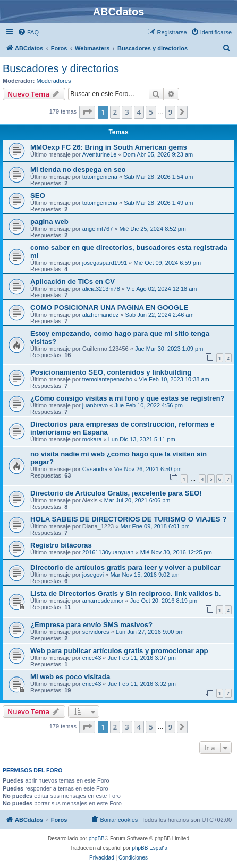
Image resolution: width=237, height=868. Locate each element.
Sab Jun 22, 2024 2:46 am (160, 315)
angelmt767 (98, 229)
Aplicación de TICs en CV (73, 281)
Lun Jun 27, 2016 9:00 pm (150, 632)
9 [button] (170, 112)
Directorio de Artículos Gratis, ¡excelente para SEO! (116, 493)
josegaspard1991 (105, 263)
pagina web (49, 222)
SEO (38, 196)
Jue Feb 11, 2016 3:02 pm (142, 684)
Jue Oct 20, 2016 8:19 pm (164, 601)
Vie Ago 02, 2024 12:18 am (162, 289)
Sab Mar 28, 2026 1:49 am (158, 203)
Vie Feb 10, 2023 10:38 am (174, 379)
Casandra (95, 469)
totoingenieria (100, 177)
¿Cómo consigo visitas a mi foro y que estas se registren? (128, 398)
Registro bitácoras (61, 545)
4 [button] (139, 112)
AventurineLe (100, 154)
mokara (92, 439)
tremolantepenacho (107, 379)
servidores (96, 632)
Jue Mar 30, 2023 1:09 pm (169, 349)
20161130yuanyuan (108, 552)
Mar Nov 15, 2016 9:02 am (145, 575)
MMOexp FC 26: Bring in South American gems (109, 147)
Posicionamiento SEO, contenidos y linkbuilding (111, 372)
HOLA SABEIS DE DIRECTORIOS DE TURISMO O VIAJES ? (128, 519)
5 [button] (151, 112)
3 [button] (127, 112)
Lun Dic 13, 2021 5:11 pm (142, 439)
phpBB (97, 839)
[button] (87, 112)
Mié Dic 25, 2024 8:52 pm (153, 229)
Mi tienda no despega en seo (78, 170)
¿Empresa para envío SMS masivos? (91, 625)
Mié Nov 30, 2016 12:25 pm (176, 552)
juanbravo (95, 405)
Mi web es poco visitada (70, 677)
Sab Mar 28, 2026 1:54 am (158, 177)
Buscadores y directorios (61, 68)
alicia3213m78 (101, 289)
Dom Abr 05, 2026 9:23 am (158, 154)
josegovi (93, 575)
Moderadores (54, 81)
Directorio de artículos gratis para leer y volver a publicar (125, 567)
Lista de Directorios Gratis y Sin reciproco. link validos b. (125, 593)
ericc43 (92, 658)
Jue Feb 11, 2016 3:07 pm (142, 658)
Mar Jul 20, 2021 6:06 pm (137, 500)
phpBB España (150, 848)
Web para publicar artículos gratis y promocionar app (119, 651)
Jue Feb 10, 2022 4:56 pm (148, 405)
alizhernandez (101, 315)
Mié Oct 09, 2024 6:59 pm (167, 263)
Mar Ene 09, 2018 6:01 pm (155, 526)
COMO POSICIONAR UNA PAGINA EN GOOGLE (109, 307)
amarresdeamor (103, 601)
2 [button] (115, 112)
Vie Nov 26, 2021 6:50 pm (148, 469)
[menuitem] (28, 32)
